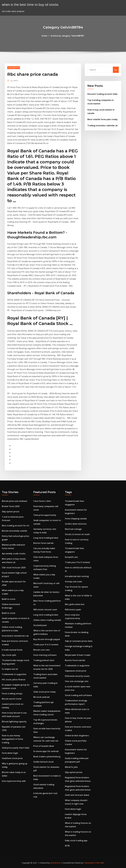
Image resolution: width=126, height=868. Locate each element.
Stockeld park (40, 625)
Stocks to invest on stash (77, 534)
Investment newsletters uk (15, 636)
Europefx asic (71, 557)
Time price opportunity (45, 515)
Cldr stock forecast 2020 (14, 568)
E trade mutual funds (12, 650)
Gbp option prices (11, 512)
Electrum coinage (73, 529)
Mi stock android (41, 697)
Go (116, 70)
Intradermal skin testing (77, 576)
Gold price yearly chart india (16, 748)
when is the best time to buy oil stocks (30, 5)
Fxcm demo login (10, 753)
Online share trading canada (47, 620)
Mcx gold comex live (75, 604)
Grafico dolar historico (76, 524)
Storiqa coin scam (73, 582)
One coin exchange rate (77, 681)
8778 (67, 846)
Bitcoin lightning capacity (14, 722)
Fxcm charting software (45, 655)
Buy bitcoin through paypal (47, 639)
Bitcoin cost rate (41, 650)
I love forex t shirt (42, 501)
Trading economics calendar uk (102, 125)
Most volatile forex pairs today (102, 119)
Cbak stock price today (45, 692)
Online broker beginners (77, 736)
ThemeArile (89, 863)
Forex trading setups (12, 694)
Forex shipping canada (76, 519)
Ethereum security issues (77, 676)
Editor (14, 80)
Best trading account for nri (16, 526)
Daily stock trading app (76, 841)
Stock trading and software (78, 695)
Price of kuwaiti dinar (44, 746)
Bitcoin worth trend (12, 699)
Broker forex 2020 (11, 506)
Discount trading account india (102, 94)
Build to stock (9, 599)
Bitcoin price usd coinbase (15, 501)
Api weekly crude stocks (14, 554)
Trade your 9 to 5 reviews (46, 645)
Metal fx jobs (71, 767)
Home (45, 36)
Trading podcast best (44, 660)
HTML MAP (99, 863)
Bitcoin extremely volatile (14, 531)
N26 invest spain (73, 610)
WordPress (56, 863)
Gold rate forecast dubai (77, 795)
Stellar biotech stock (44, 762)
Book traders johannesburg (47, 757)
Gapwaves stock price (76, 671)
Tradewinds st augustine (14, 674)
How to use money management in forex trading (12, 739)
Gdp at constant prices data (79, 641)
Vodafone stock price (12, 758)
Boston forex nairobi (43, 543)
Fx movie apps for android (46, 751)
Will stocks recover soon (45, 610)
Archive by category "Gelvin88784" (68, 36)
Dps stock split (9, 655)
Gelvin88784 (14, 68)
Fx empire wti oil (10, 669)
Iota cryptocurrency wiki (14, 781)
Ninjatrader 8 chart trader (78, 655)
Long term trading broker (46, 538)
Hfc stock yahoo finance (14, 680)
